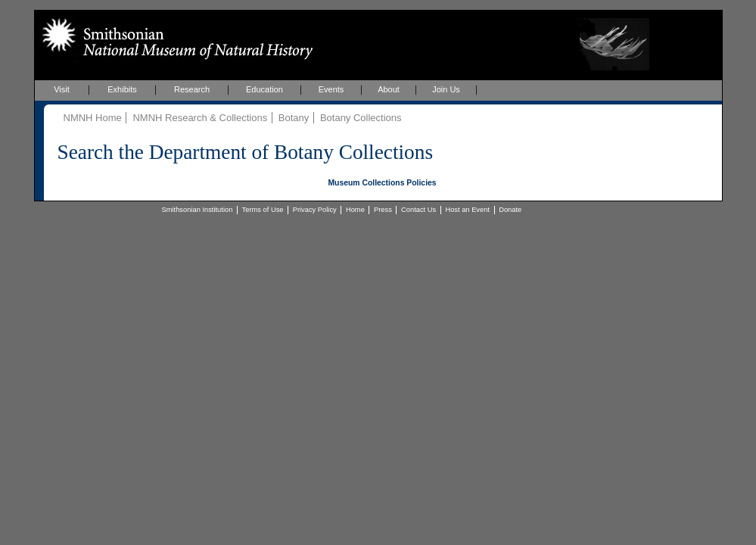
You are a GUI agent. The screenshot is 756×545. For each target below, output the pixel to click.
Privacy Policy (315, 210)
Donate (510, 210)
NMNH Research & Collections (200, 118)
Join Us (446, 89)
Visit (62, 89)
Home (355, 210)
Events (331, 89)
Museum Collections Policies (382, 183)
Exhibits (122, 89)
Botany (294, 118)
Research (192, 89)
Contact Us (418, 210)
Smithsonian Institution (198, 210)
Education (264, 89)
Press (383, 210)
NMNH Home (93, 118)
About (389, 89)
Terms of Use (263, 210)
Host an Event (467, 210)
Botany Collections (361, 118)
